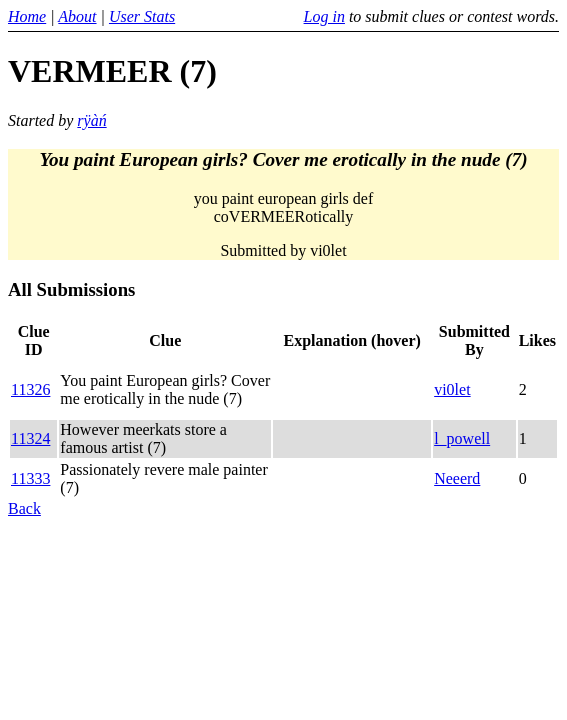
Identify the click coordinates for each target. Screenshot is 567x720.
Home (27, 16)
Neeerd (457, 478)
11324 (30, 438)
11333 (30, 478)
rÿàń (91, 120)
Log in (324, 16)
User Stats (142, 16)
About (77, 16)
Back (24, 508)
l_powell (462, 438)
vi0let (452, 389)
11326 (30, 389)
